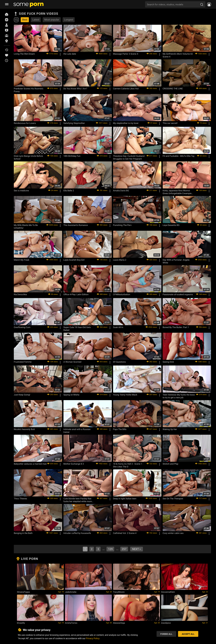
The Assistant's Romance (76, 225)
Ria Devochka (20, 294)
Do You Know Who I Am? (75, 89)
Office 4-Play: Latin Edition (76, 294)
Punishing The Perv (122, 225)
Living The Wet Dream (24, 54)
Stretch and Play (171, 464)
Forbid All (166, 634)
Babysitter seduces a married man (30, 464)
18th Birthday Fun (72, 156)
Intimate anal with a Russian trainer (77, 431)
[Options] (60, 54)
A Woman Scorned (72, 362)
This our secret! (170, 123)
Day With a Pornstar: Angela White (176, 261)
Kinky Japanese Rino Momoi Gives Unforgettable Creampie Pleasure (177, 192)
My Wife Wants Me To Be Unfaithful (26, 227)
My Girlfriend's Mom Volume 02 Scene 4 (178, 55)
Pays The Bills (120, 429)
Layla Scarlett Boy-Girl (74, 260)
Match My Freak (21, 260)
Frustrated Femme (23, 362)
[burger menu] (7, 4)
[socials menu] (208, 4)
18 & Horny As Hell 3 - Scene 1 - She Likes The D (128, 465)
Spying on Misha (71, 395)
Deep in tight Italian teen (125, 499)
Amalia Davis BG (121, 191)
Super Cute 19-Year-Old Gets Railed (77, 329)
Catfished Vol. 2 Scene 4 (125, 533)
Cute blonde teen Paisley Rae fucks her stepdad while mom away (78, 500)
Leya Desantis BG (171, 225)
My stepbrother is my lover (126, 123)
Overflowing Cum (22, 327)
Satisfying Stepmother (74, 123)
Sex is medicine (21, 191)
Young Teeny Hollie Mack (125, 395)
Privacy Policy (93, 638)
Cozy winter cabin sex (173, 533)
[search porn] (202, 4)
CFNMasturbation (122, 294)
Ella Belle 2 (69, 191)
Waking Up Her (170, 429)
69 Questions (119, 362)
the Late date (70, 54)
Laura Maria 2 (120, 260)
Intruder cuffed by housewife (77, 533)
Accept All (188, 634)
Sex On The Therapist (173, 499)
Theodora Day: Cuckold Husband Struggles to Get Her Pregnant (129, 157)
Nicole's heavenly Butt (24, 429)
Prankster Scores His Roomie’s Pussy (29, 90)
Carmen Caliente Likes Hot (126, 89)
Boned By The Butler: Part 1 (176, 327)
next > (137, 549)
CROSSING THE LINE (173, 89)
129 (110, 549)
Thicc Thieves (20, 499)
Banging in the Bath (23, 533)
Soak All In (118, 327)
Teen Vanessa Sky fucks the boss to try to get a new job (179, 396)
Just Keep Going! (22, 395)
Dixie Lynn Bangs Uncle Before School (28, 157)
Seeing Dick (168, 362)
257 (124, 549)
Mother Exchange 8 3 (74, 464)
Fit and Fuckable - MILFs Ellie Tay (179, 156)
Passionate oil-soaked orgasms (178, 294)
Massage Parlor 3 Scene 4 (126, 54)
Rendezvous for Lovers (25, 123)
